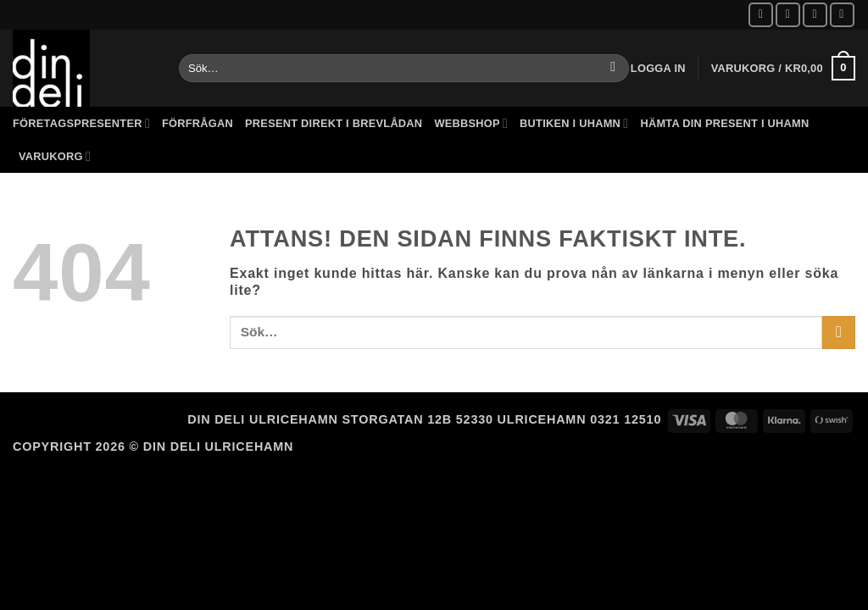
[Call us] (842, 15)
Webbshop (471, 123)
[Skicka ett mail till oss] (815, 15)
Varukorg (55, 156)
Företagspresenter (81, 123)
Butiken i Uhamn (574, 123)
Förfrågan (198, 123)
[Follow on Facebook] (761, 15)
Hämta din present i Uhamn (724, 123)
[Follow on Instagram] (788, 15)
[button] (658, 69)
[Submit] (613, 69)
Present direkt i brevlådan (334, 123)
